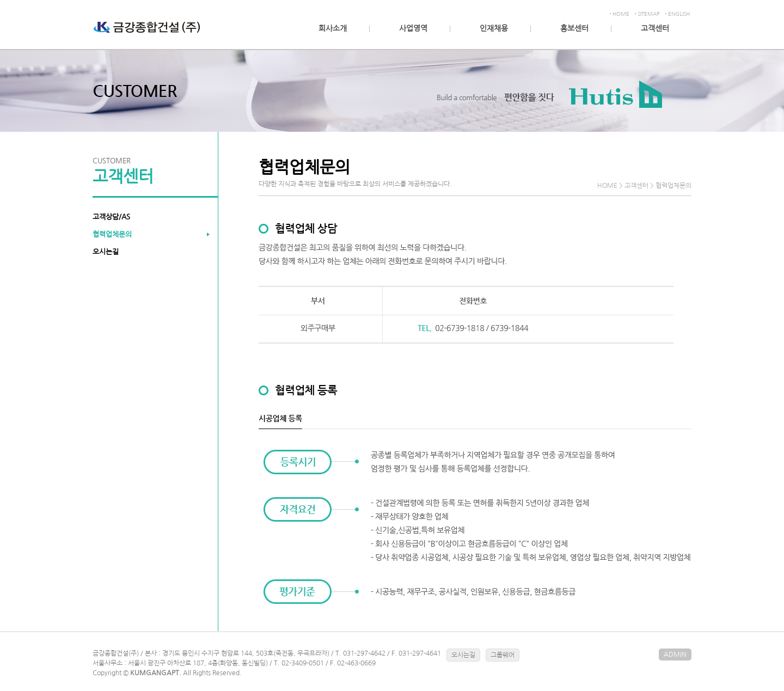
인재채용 (494, 28)
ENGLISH (679, 14)
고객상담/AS (111, 217)
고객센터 (655, 28)
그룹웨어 (503, 655)
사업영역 (413, 28)
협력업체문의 (112, 234)
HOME (621, 14)
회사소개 (333, 28)
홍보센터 (574, 28)
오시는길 (106, 252)
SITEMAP (649, 14)
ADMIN (675, 655)
